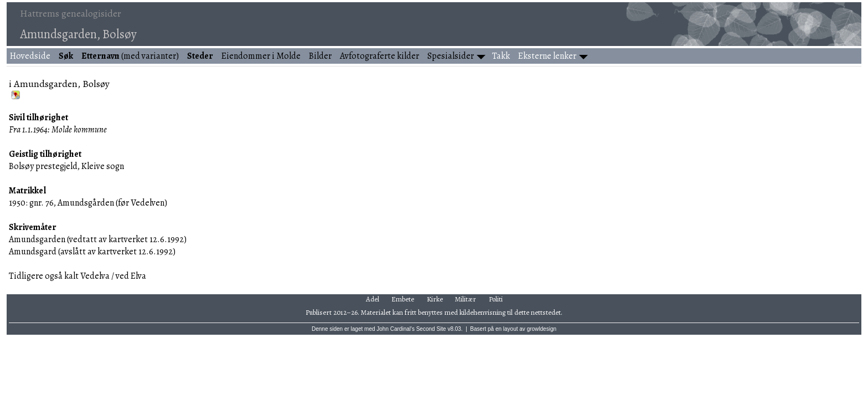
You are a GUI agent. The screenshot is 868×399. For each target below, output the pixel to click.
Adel (373, 299)
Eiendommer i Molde (261, 56)
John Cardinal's (396, 329)
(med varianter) (130, 56)
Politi (496, 299)
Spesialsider (451, 56)
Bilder (320, 56)
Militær (466, 299)
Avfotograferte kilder (379, 56)
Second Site (431, 329)
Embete (403, 299)
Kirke (435, 299)
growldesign (542, 329)
